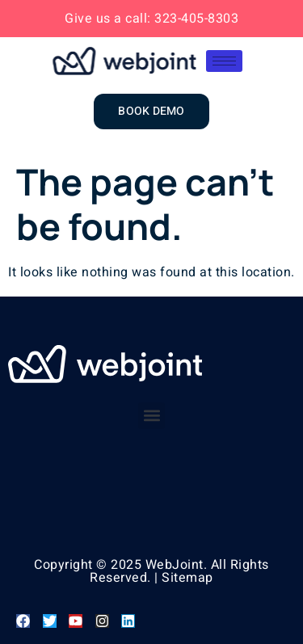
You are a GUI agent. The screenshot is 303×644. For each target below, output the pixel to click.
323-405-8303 (196, 19)
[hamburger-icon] (224, 61)
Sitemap (187, 578)
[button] (151, 416)
